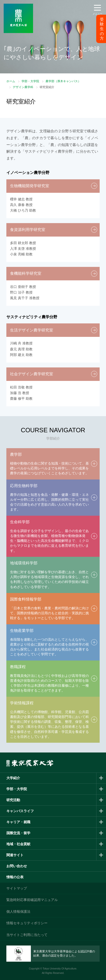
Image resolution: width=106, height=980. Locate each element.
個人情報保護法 (18, 912)
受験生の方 (102, 29)
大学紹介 (13, 778)
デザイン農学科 (23, 87)
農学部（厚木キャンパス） (63, 81)
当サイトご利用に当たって (27, 935)
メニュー (97, 14)
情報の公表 (15, 877)
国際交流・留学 (18, 833)
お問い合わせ (17, 866)
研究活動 (13, 800)
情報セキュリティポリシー (27, 923)
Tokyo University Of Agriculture (59, 969)
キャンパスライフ (20, 811)
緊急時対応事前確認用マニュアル (32, 900)
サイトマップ (17, 888)
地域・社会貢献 (18, 844)
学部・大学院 (30, 81)
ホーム (11, 81)
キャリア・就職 (18, 822)
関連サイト (15, 855)
